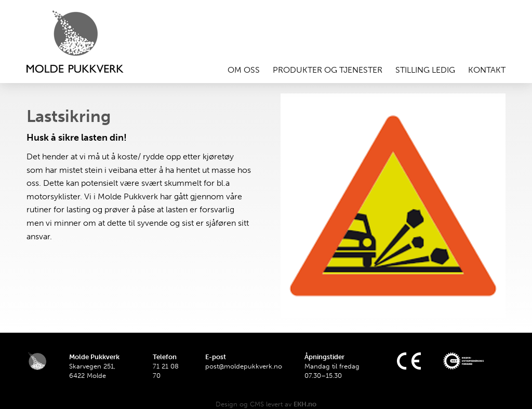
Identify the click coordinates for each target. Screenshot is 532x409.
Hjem (89, 42)
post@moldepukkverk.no (244, 366)
